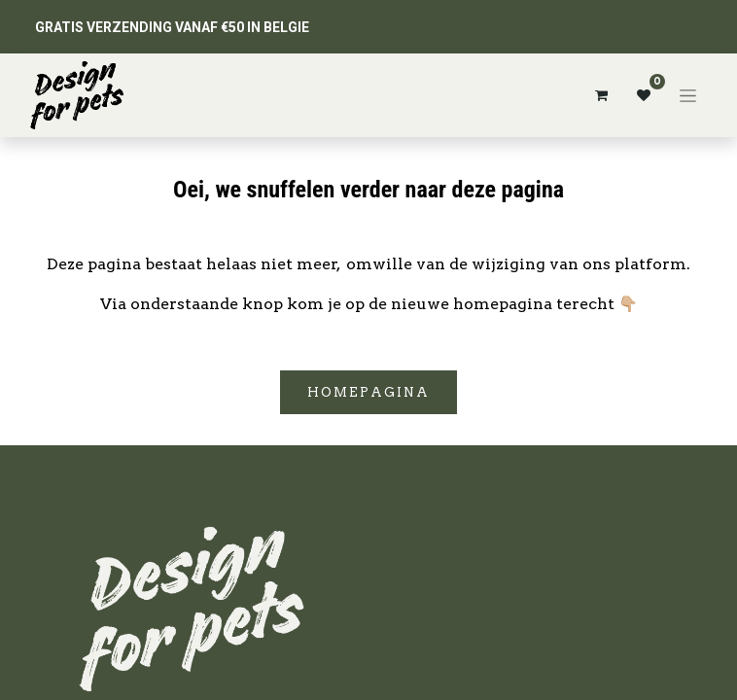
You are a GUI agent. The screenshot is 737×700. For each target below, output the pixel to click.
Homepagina (368, 392)
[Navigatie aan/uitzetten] (688, 95)
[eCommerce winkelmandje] (601, 95)
